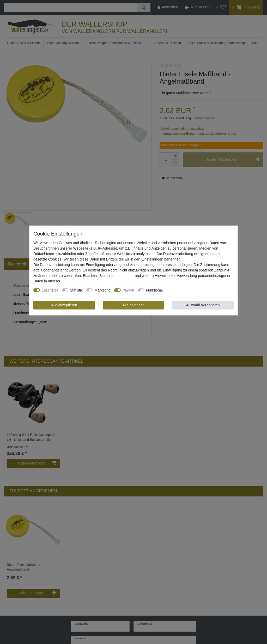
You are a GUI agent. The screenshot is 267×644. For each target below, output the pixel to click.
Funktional (154, 290)
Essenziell (50, 290)
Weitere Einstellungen (184, 290)
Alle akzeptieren (64, 305)
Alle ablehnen (134, 305)
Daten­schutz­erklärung (79, 281)
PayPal (128, 290)
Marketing (103, 290)
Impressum (125, 276)
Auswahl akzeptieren (203, 305)
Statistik (76, 290)
